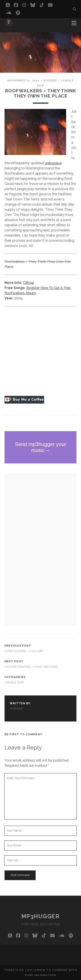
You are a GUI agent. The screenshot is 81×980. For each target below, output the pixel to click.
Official (29, 283)
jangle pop (14, 682)
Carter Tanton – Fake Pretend (31, 667)
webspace (53, 163)
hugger (50, 80)
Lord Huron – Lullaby (24, 651)
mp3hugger (40, 916)
